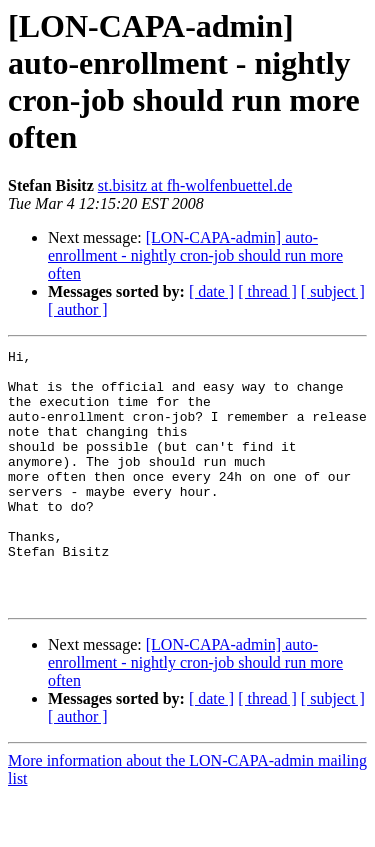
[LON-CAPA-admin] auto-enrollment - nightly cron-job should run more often (195, 255)
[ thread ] (267, 291)
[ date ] (211, 291)
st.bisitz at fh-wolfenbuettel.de (195, 185)
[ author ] (78, 309)
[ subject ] (333, 291)
